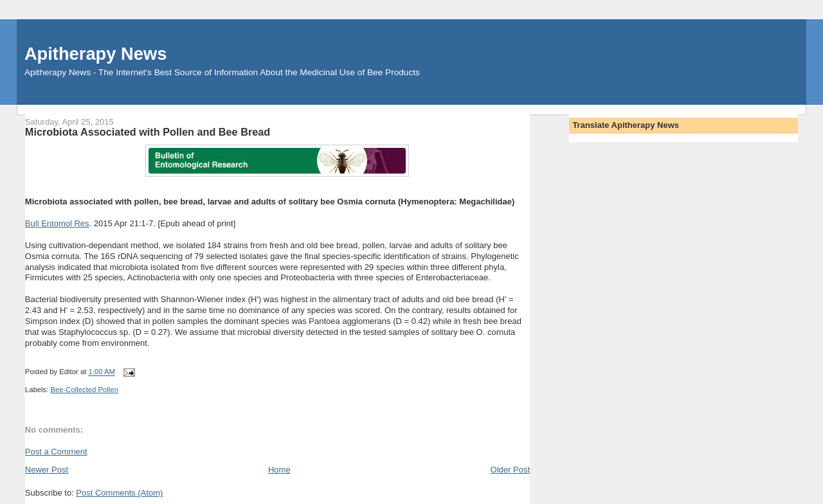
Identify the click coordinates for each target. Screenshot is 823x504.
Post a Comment (56, 452)
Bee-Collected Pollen (84, 390)
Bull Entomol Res (57, 223)
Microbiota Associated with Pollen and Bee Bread (148, 132)
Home (279, 470)
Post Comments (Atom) (119, 493)
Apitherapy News (95, 54)
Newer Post (47, 470)
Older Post (510, 470)
